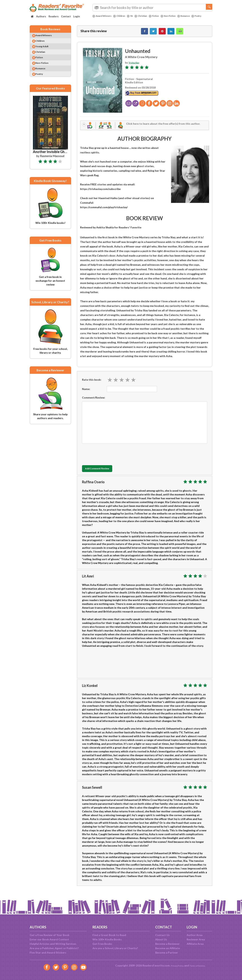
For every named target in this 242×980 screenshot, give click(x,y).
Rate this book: (92, 383)
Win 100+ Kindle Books (107, 939)
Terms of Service (199, 965)
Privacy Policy (174, 965)
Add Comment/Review (105, 472)
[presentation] (111, 457)
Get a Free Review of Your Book (50, 935)
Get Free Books (102, 944)
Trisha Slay (135, 65)
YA (135, 16)
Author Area (195, 935)
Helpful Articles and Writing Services (53, 944)
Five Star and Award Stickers (48, 952)
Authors (41, 16)
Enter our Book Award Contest (49, 939)
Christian (147, 16)
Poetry (98, 19)
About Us (161, 939)
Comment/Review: (94, 401)
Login (77, 16)
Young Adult (46, 51)
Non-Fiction (178, 16)
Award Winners (103, 16)
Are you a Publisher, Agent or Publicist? (54, 948)
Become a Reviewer (167, 944)
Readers (54, 16)
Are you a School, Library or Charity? (115, 948)
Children (123, 16)
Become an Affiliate (168, 948)
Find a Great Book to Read (109, 935)
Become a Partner (167, 952)
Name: (86, 393)
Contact (66, 16)
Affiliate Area (195, 944)
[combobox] (152, 8)
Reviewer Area (196, 939)
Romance (195, 16)
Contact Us (162, 935)
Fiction (161, 16)
